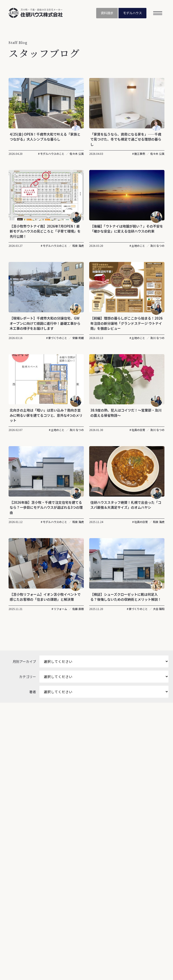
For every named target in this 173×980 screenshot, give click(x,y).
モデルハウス (132, 13)
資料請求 (105, 13)
